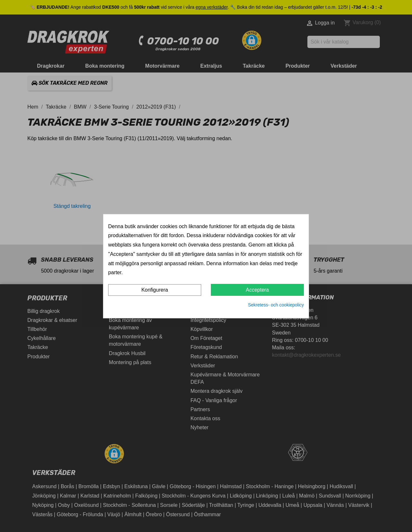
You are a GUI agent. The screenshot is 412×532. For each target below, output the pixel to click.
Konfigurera (155, 290)
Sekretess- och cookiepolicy (276, 305)
